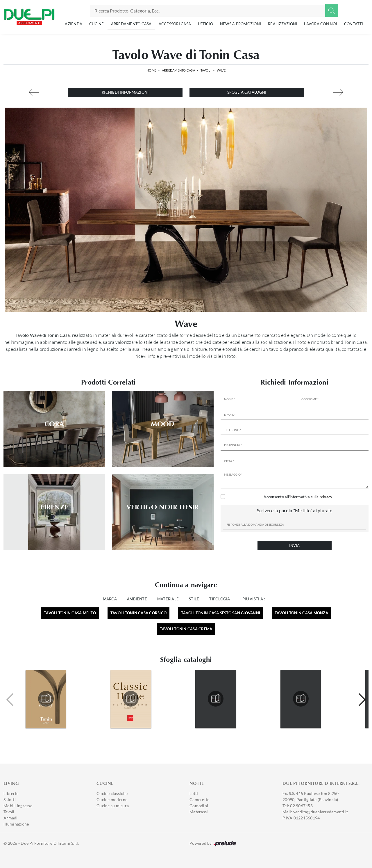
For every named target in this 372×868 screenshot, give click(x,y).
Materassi (199, 812)
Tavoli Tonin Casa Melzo (70, 613)
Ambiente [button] (137, 599)
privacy (326, 497)
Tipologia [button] (220, 599)
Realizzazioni (282, 24)
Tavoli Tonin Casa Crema (186, 629)
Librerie (11, 793)
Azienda (74, 24)
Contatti (354, 24)
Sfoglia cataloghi (247, 92)
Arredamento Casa (131, 24)
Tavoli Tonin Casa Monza (301, 613)
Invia (294, 545)
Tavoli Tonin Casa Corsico (138, 613)
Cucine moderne (112, 799)
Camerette (199, 799)
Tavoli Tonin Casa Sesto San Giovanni (221, 613)
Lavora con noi (321, 24)
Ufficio (205, 24)
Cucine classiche (112, 793)
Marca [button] (110, 599)
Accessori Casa (175, 24)
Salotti (10, 799)
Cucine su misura (113, 806)
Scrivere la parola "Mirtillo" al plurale (295, 510)
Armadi (11, 818)
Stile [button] (194, 599)
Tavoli (206, 70)
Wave (221, 70)
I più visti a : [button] (253, 599)
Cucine (97, 24)
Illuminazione (16, 824)
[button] (362, 700)
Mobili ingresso (18, 806)
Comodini (199, 806)
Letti (194, 793)
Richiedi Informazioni (125, 92)
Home (151, 70)
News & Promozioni (240, 24)
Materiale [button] (168, 599)
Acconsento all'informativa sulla (298, 497)
